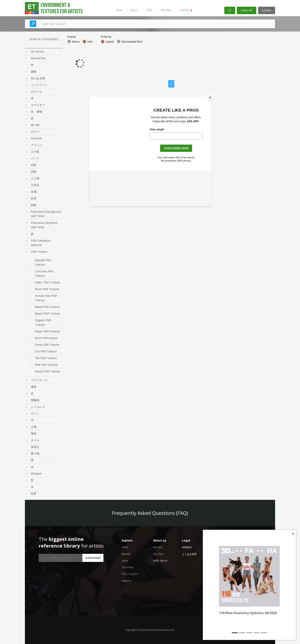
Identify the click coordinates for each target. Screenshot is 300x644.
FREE (148, 10)
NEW (117, 10)
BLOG (132, 10)
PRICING (164, 10)
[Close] (210, 98)
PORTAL (184, 10)
